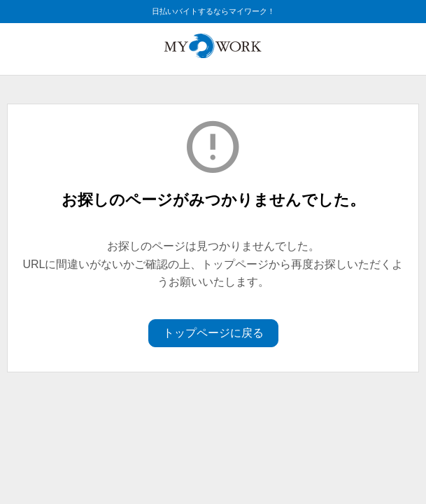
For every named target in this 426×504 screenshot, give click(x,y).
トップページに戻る (213, 333)
